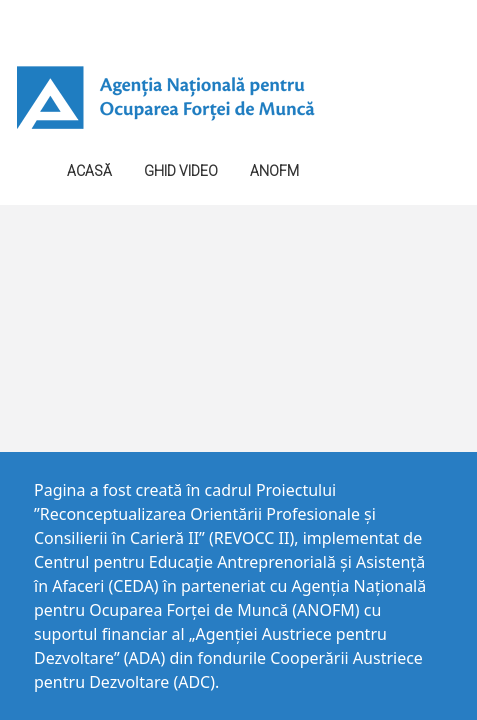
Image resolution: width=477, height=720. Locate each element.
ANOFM (274, 171)
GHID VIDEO (181, 171)
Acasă (89, 171)
